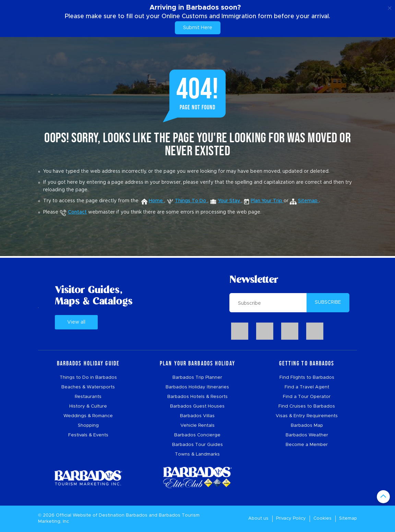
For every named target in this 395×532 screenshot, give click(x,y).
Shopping (88, 426)
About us (258, 518)
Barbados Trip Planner (197, 378)
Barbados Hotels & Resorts (197, 397)
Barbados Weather (307, 435)
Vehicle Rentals (197, 426)
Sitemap (348, 518)
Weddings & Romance (88, 416)
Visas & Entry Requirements (307, 416)
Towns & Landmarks (197, 454)
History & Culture (88, 406)
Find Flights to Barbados (307, 378)
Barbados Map (307, 426)
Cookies (322, 518)
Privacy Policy (291, 518)
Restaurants (88, 397)
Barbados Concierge (197, 435)
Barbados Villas (197, 416)
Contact (73, 212)
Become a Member (307, 445)
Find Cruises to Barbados (307, 406)
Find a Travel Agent (307, 387)
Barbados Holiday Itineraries (197, 387)
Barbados (137, 515)
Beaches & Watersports (88, 387)
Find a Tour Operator (307, 397)
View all (76, 322)
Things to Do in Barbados (88, 378)
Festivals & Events (88, 435)
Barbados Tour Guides (197, 445)
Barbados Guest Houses (197, 406)
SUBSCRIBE (328, 302)
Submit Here (198, 28)
